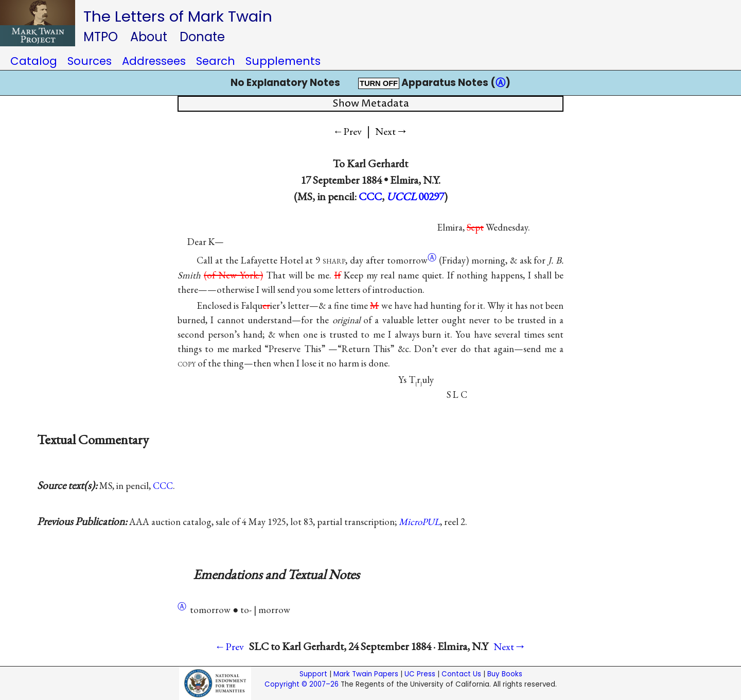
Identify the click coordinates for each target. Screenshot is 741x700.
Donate (202, 37)
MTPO (101, 37)
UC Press (420, 674)
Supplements (283, 61)
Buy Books (505, 674)
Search (216, 61)
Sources (90, 61)
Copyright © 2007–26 (302, 684)
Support (313, 674)
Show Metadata (371, 104)
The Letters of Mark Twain (178, 16)
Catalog (34, 61)
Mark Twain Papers (366, 674)
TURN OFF (379, 83)
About (149, 37)
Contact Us (461, 674)
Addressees (154, 61)
